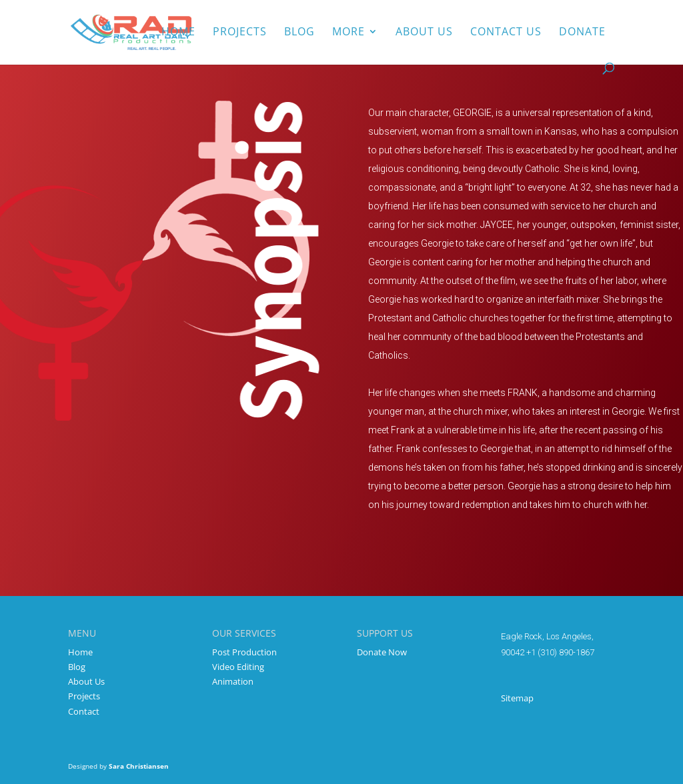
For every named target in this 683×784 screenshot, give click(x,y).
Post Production (244, 652)
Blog (299, 33)
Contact (84, 711)
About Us (86, 681)
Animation (233, 681)
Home (178, 33)
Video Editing (238, 667)
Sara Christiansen (139, 766)
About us (424, 33)
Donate (582, 33)
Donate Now (382, 652)
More (349, 33)
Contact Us (506, 33)
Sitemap (517, 698)
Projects (240, 33)
